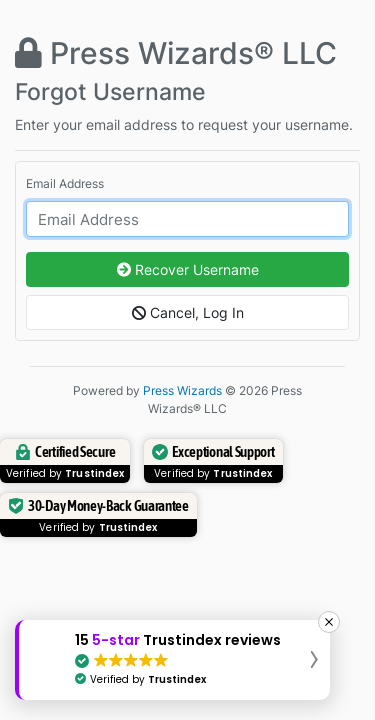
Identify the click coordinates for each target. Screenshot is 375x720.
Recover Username (188, 269)
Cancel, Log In (188, 312)
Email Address (65, 183)
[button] (172, 660)
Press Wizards (182, 390)
